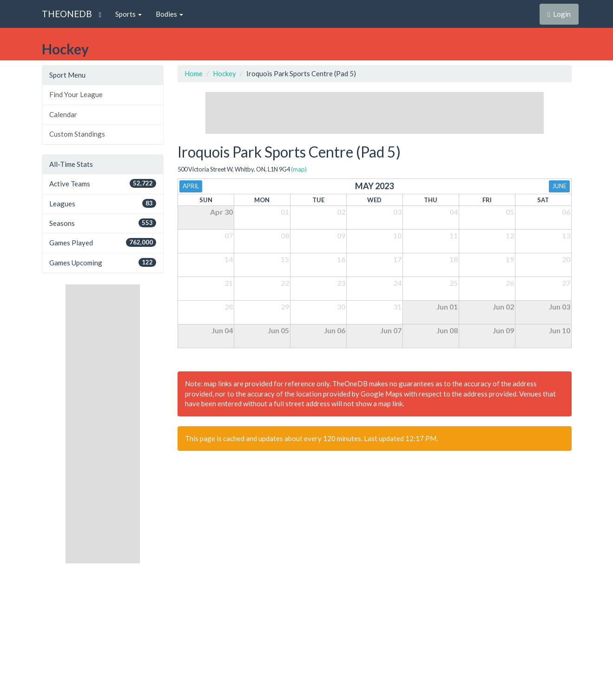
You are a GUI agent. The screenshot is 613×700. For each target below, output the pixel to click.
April (191, 186)
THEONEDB (67, 14)
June (559, 186)
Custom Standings (77, 134)
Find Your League (76, 94)
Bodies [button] (169, 14)
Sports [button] (129, 14)
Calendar (63, 114)
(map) (299, 169)
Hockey (224, 73)
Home (194, 73)
